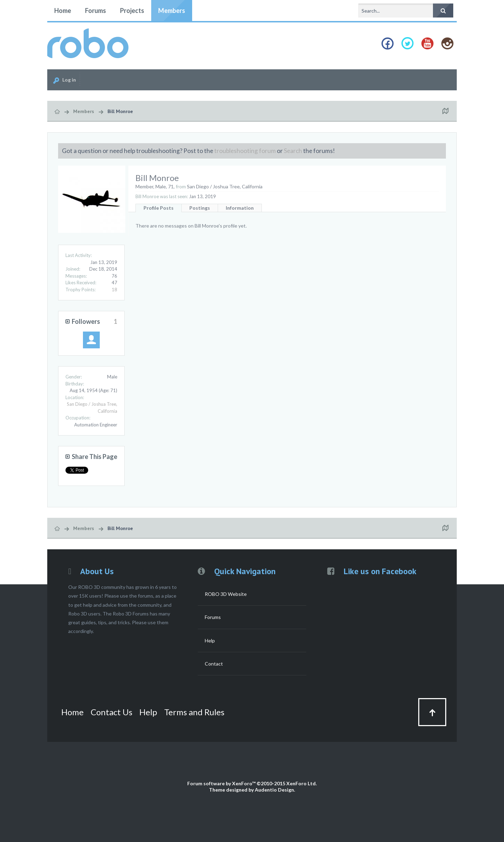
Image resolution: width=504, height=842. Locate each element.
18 (114, 290)
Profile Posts (159, 208)
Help (210, 641)
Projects (132, 11)
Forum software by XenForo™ (252, 783)
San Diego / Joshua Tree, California (225, 186)
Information (240, 208)
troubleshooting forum (245, 151)
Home (63, 11)
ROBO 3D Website (226, 594)
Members (172, 11)
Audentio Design (274, 790)
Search (293, 151)
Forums (96, 11)
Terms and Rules (194, 712)
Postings (200, 208)
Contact (214, 664)
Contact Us (111, 712)
